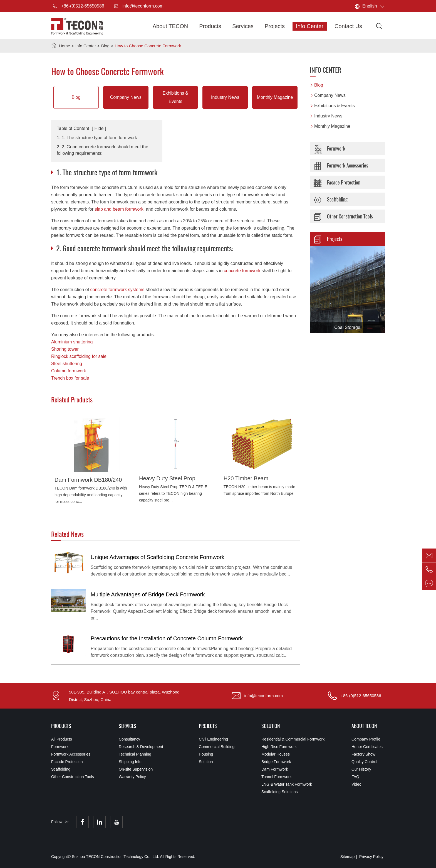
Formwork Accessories (340, 166)
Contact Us (348, 26)
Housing (206, 754)
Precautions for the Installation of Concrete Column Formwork (167, 638)
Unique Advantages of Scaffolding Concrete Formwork (158, 557)
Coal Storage (347, 327)
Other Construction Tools (342, 217)
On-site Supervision (136, 769)
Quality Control (364, 762)
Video (356, 784)
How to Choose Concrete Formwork (148, 46)
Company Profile (366, 739)
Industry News (225, 97)
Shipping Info (130, 762)
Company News (126, 97)
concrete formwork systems (117, 290)
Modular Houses (276, 754)
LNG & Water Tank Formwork (287, 784)
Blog (105, 46)
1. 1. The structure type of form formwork (97, 138)
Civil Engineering (213, 739)
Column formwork (69, 371)
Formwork (329, 149)
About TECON (170, 26)
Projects (275, 26)
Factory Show (363, 754)
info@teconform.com (138, 6)
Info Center (310, 26)
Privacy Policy (371, 857)
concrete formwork (242, 271)
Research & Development (141, 747)
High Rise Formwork (279, 747)
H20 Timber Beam (246, 478)
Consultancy (129, 739)
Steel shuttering (67, 364)
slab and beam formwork (119, 209)
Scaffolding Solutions (280, 792)
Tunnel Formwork (276, 777)
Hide (99, 128)
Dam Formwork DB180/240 (88, 480)
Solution (206, 762)
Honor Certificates (367, 747)
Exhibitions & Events (176, 97)
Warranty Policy (132, 777)
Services (243, 26)
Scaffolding (330, 200)
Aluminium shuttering (72, 342)
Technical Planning (135, 754)
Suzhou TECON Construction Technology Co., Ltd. (116, 857)
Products (210, 26)
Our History (361, 769)
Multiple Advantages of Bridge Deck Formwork (148, 594)
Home (65, 46)
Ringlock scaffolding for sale (79, 356)
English (370, 6)
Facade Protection (336, 183)
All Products (62, 739)
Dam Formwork (275, 769)
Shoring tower (65, 349)
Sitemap (347, 857)
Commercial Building (217, 747)
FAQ (355, 777)
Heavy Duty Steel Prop (167, 478)
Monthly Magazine (275, 97)
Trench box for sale (70, 378)
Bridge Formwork (276, 762)
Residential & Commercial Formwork (293, 739)
